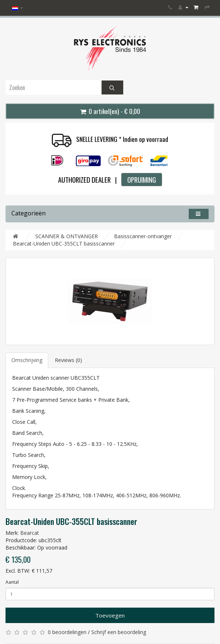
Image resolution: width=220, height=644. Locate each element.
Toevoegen (110, 615)
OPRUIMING (142, 180)
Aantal (12, 582)
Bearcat (30, 533)
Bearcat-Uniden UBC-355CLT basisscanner (64, 244)
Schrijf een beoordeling (119, 632)
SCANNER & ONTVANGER (67, 236)
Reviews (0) (68, 360)
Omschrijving (27, 360)
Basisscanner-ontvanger (143, 236)
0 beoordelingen (67, 632)
